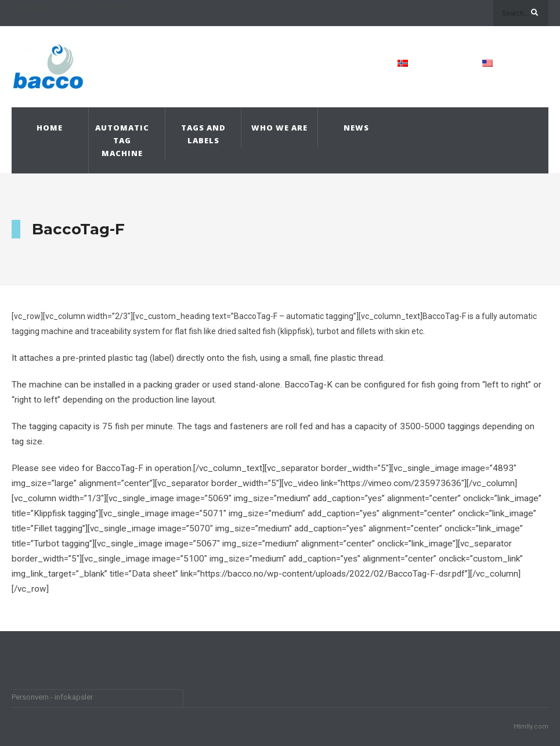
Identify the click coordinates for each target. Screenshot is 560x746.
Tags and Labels (203, 134)
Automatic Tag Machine (122, 140)
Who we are (279, 128)
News (356, 128)
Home (50, 128)
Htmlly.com (531, 727)
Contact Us (328, 63)
